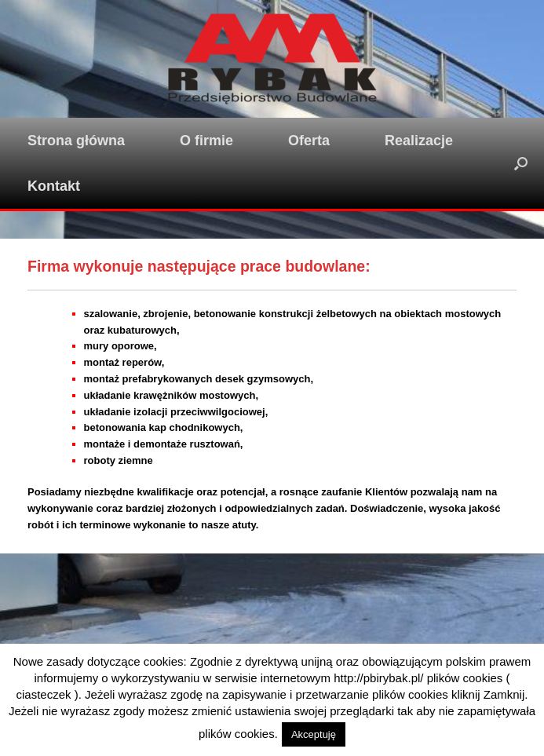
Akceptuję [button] (314, 734)
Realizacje (419, 141)
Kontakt (54, 186)
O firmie (206, 141)
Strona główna (76, 141)
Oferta (309, 141)
